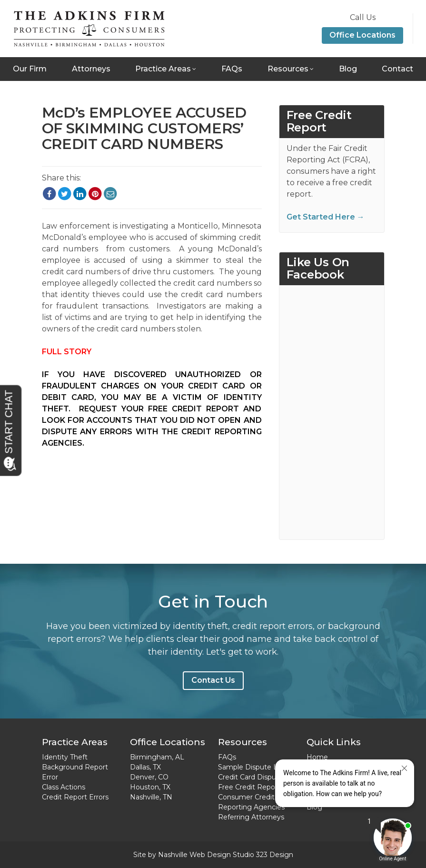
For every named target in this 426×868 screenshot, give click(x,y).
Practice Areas (163, 69)
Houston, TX (150, 787)
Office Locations (362, 35)
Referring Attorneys (251, 817)
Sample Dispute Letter (256, 767)
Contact (397, 69)
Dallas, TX (145, 767)
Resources (288, 69)
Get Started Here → (326, 217)
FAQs (232, 69)
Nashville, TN (151, 797)
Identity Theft (65, 757)
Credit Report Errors (75, 797)
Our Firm (30, 69)
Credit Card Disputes (252, 777)
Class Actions (64, 787)
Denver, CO (149, 777)
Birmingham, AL (157, 757)
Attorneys (91, 69)
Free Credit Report (249, 787)
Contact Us (213, 680)
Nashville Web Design (194, 855)
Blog (348, 69)
